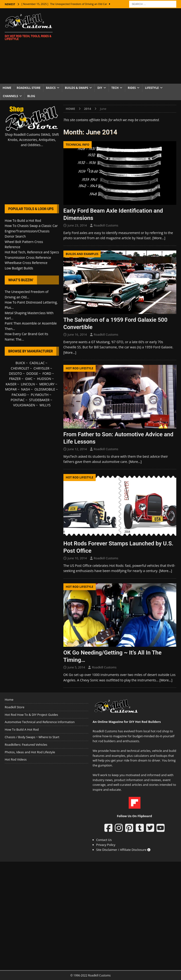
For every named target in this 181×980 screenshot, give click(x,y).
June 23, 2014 (77, 225)
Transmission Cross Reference (28, 257)
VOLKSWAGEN (24, 405)
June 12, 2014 (77, 449)
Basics (51, 88)
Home (7, 88)
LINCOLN (28, 384)
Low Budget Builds (19, 268)
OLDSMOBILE (45, 389)
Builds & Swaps (76, 88)
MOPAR (11, 389)
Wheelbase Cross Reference (26, 263)
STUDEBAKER (39, 400)
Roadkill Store (29, 88)
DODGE (32, 373)
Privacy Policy (106, 845)
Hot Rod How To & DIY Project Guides (31, 715)
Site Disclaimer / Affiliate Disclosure (123, 850)
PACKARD (19, 395)
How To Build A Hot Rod (22, 729)
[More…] (159, 238)
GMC (29, 379)
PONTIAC (18, 400)
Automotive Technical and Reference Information (40, 722)
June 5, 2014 (76, 667)
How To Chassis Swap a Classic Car (31, 226)
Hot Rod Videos (16, 759)
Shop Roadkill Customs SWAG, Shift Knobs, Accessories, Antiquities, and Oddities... (32, 140)
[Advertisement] (121, 46)
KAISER (11, 384)
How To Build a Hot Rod (23, 220)
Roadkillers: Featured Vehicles (26, 745)
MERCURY (47, 384)
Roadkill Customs (106, 225)
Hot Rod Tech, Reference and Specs (32, 252)
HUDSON (44, 379)
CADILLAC (37, 363)
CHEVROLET (20, 368)
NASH (26, 389)
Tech (115, 88)
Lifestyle (152, 88)
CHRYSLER (41, 368)
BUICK (20, 363)
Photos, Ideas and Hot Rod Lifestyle (30, 752)
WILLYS (45, 405)
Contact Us (104, 840)
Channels (10, 96)
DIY (100, 88)
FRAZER (15, 379)
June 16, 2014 (77, 334)
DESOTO (15, 373)
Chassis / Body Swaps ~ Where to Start (32, 737)
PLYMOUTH (40, 395)
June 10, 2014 (77, 558)
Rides (132, 88)
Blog (31, 96)
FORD (47, 373)
